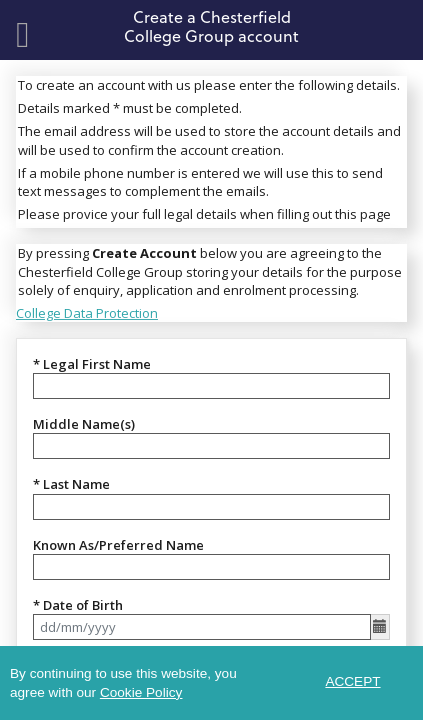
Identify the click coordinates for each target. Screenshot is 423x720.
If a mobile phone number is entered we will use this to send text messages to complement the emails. (200, 182)
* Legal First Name (92, 364)
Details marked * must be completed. (130, 108)
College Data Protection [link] (87, 313)
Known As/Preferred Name (118, 545)
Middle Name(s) (84, 424)
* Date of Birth (78, 605)
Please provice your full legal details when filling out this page (204, 214)
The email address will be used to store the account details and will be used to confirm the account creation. (209, 140)
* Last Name (71, 484)
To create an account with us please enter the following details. (209, 85)
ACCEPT (352, 681)
